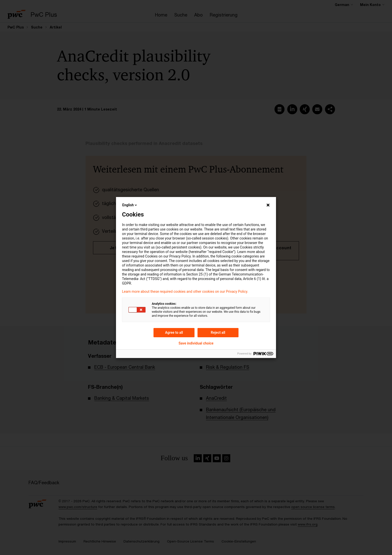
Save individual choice (196, 343)
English (130, 205)
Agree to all (174, 332)
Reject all (218, 332)
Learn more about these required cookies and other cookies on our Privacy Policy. (185, 291)
